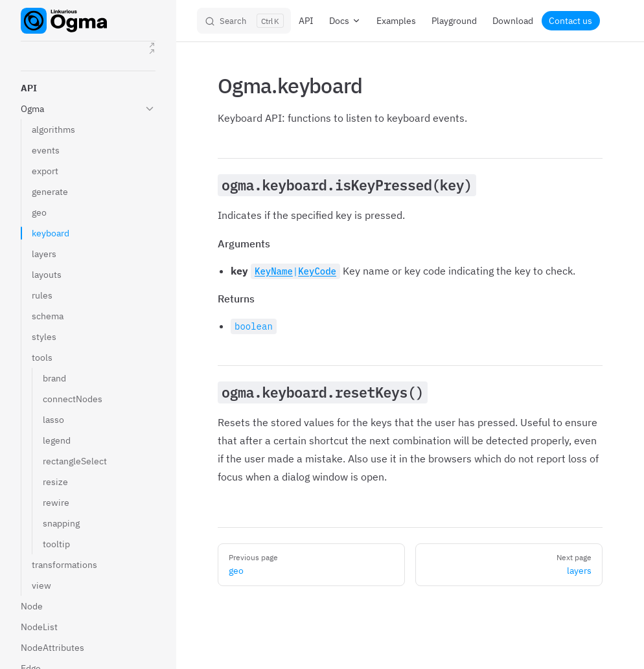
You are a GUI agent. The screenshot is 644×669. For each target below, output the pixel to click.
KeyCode (317, 271)
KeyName (274, 271)
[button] (88, 88)
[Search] (244, 21)
